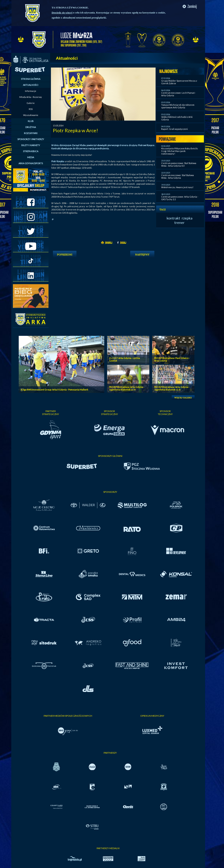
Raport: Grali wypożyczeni (174, 129)
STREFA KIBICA (31, 151)
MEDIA (31, 157)
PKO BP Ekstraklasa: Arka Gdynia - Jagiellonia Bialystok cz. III (172, 388)
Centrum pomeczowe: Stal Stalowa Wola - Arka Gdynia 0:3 (179, 164)
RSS (31, 109)
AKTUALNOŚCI (31, 85)
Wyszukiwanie (31, 115)
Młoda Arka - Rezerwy (31, 97)
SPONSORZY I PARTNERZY (31, 139)
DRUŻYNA (31, 127)
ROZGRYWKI (31, 133)
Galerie (31, 103)
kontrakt (173, 218)
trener (179, 222)
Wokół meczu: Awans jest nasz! (177, 187)
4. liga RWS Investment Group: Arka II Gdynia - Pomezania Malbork (54, 390)
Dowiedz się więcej (62, 13)
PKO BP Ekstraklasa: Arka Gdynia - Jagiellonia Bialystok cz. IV (127, 388)
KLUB (31, 121)
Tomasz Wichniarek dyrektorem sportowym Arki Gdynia (178, 106)
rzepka (187, 218)
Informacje (31, 91)
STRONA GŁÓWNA (31, 79)
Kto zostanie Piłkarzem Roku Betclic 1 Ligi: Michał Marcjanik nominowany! (180, 151)
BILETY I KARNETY (31, 145)
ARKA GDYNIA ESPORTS (31, 163)
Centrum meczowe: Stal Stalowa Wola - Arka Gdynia (178, 176)
